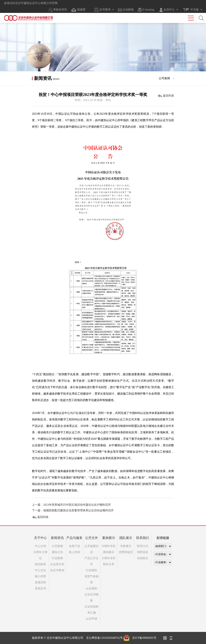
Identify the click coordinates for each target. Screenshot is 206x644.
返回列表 (166, 96)
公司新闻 (57, 546)
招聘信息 (143, 552)
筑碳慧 (78, 10)
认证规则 (92, 588)
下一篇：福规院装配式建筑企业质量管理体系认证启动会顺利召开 (73, 510)
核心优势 (40, 576)
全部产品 (74, 546)
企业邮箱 (126, 10)
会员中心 (167, 10)
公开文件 (92, 538)
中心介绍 (40, 546)
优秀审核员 (126, 552)
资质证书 (40, 588)
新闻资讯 (57, 538)
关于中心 (40, 538)
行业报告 (92, 570)
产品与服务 (74, 538)
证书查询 (103, 10)
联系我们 (143, 538)
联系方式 (143, 546)
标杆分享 (109, 564)
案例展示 (109, 538)
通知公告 (57, 552)
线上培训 (74, 552)
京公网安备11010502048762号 (104, 638)
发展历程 (40, 582)
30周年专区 (109, 546)
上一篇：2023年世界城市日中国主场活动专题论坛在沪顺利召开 (71, 505)
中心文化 (40, 570)
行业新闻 (57, 558)
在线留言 (143, 558)
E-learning (146, 10)
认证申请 (92, 619)
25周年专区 (109, 558)
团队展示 (126, 538)
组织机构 (40, 564)
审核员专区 (58, 10)
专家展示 (126, 546)
